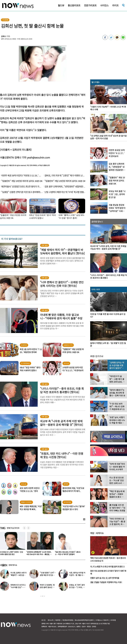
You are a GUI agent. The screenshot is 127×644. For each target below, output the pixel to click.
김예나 (4, 36)
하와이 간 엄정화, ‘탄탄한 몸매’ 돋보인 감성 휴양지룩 (48, 587)
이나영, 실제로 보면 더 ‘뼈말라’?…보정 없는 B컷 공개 (18, 575)
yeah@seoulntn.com (38, 157)
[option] (41, 544)
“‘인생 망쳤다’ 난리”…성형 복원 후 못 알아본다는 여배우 (48, 575)
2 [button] (43, 596)
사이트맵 (113, 620)
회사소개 (50, 620)
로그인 (43, 620)
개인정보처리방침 (68, 620)
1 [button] (41, 596)
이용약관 (58, 620)
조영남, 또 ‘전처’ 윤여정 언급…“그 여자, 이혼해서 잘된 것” (77, 587)
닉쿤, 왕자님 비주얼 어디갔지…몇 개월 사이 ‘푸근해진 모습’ (77, 575)
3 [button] (44, 596)
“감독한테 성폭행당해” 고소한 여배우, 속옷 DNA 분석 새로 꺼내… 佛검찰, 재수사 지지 (40, 554)
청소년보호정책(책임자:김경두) (84, 620)
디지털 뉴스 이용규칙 (102, 620)
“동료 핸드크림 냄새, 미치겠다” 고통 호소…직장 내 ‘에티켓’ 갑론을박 (69, 553)
